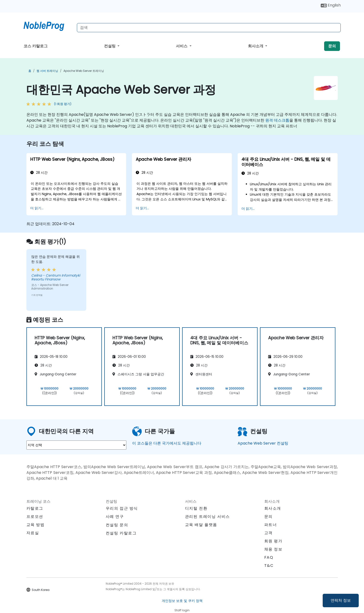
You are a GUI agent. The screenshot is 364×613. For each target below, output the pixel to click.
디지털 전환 (196, 508)
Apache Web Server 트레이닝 (84, 71)
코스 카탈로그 (36, 46)
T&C (269, 566)
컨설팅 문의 (117, 525)
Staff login (182, 610)
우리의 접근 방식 (122, 508)
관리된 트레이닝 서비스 (207, 517)
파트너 (271, 525)
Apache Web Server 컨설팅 (263, 443)
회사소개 (256, 46)
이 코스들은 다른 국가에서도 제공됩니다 (167, 443)
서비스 (182, 46)
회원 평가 (273, 541)
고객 (268, 533)
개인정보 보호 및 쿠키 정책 (182, 601)
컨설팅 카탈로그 (121, 533)
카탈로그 (35, 508)
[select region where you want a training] (76, 445)
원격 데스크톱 (277, 120)
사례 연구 (115, 517)
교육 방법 (36, 525)
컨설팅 (110, 46)
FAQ (269, 557)
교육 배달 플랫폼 (201, 525)
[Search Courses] (209, 28)
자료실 (33, 533)
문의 (332, 46)
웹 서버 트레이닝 (47, 71)
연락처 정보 (341, 600)
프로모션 (35, 517)
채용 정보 (273, 549)
